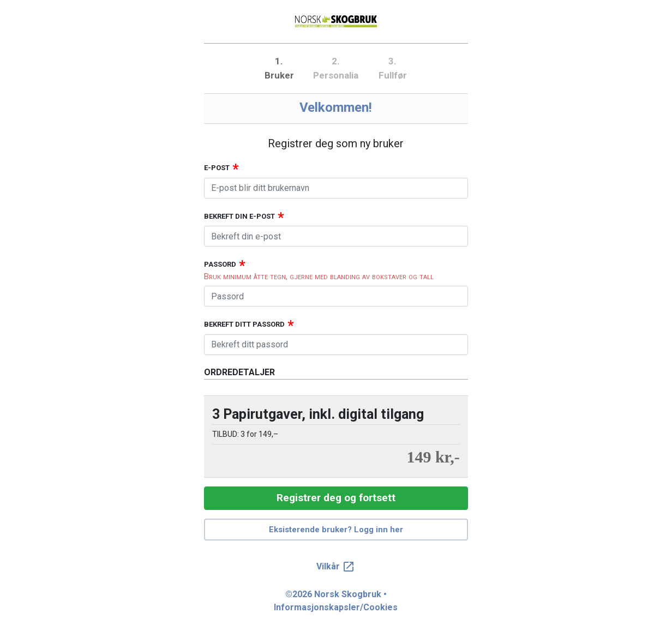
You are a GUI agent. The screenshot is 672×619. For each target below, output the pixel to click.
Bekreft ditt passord (244, 324)
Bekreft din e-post (239, 216)
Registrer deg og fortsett (336, 498)
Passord (220, 264)
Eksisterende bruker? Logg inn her (336, 530)
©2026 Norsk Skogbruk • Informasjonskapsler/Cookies (336, 601)
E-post (217, 168)
